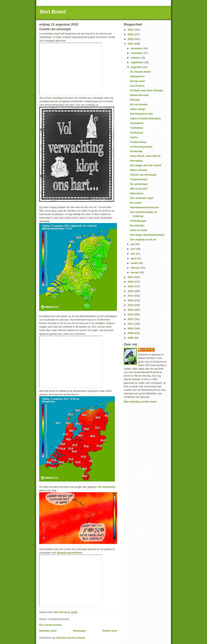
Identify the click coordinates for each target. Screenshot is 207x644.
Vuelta (134, 137)
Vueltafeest (137, 123)
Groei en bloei (138, 230)
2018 (131, 291)
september (138, 62)
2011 (131, 324)
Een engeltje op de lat (143, 239)
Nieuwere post (48, 631)
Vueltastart (137, 133)
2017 (131, 296)
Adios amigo (138, 109)
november (137, 53)
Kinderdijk (136, 151)
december (137, 48)
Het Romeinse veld (141, 114)
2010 (131, 328)
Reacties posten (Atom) (71, 638)
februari (136, 268)
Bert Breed (53, 12)
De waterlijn (137, 225)
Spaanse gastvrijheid (69, 553)
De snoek (136, 203)
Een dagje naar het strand (146, 165)
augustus (137, 67)
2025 (131, 30)
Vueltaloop (136, 128)
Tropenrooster (139, 179)
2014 (131, 310)
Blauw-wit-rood (139, 95)
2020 (131, 282)
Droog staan (137, 81)
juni (133, 249)
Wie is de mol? (139, 189)
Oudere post (110, 631)
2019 (131, 286)
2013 (131, 314)
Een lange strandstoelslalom (147, 235)
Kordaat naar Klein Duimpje (147, 90)
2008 (131, 338)
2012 (131, 319)
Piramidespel (138, 221)
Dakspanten (137, 76)
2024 (131, 34)
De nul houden (139, 104)
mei (133, 254)
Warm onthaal (138, 170)
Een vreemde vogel (142, 198)
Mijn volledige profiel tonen (140, 402)
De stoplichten (107, 487)
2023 (131, 39)
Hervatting (136, 161)
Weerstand (136, 193)
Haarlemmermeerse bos (144, 207)
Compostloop (138, 142)
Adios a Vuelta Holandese (145, 118)
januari (135, 272)
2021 (131, 277)
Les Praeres (137, 86)
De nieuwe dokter (141, 72)
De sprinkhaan (139, 184)
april (134, 258)
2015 (131, 305)
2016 (131, 300)
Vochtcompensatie (141, 147)
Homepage (79, 631)
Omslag (135, 100)
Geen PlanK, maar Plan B (145, 156)
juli (133, 244)
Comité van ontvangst (143, 175)
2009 (131, 333)
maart (135, 263)
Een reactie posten (50, 625)
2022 (131, 44)
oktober (136, 58)
